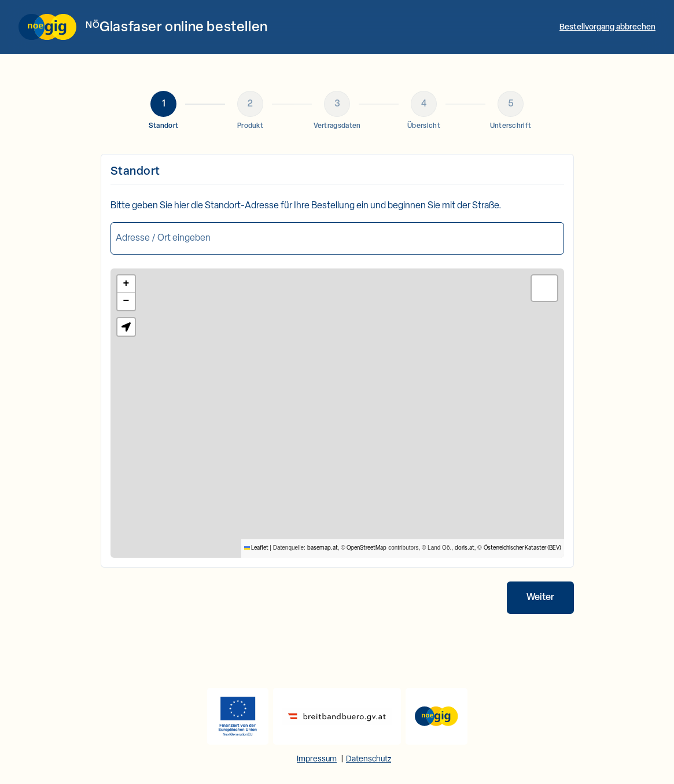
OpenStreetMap (367, 548)
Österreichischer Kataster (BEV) (522, 548)
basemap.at (323, 548)
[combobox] (337, 238)
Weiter (540, 598)
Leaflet (256, 548)
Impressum (317, 759)
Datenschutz (369, 759)
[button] (126, 284)
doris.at (465, 548)
